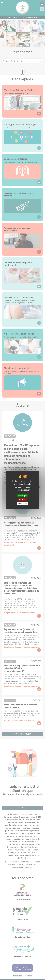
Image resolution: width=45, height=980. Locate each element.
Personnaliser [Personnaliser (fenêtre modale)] (22, 504)
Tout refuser (23, 500)
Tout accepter (23, 496)
